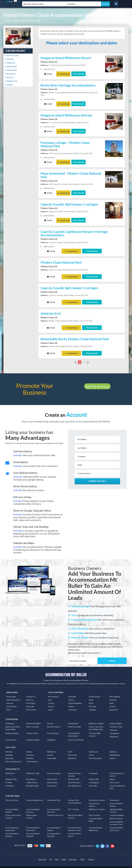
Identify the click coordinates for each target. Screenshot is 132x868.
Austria (112, 703)
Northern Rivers (54, 724)
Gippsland (114, 733)
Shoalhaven (114, 730)
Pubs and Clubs (12, 797)
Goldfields (51, 737)
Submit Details (97, 478)
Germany (113, 697)
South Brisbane (74, 779)
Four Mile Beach (74, 783)
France (71, 697)
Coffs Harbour (32, 758)
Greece (51, 703)
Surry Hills (93, 783)
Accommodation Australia (54, 832)
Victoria (50, 720)
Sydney (29, 749)
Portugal (92, 703)
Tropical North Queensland (74, 731)
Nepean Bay (11, 66)
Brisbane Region (12, 730)
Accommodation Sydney (54, 826)
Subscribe (30, 703)
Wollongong (115, 752)
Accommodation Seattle (12, 807)
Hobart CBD (94, 776)
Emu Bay (10, 59)
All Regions (10, 720)
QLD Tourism (94, 812)
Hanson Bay (11, 70)
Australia (72, 693)
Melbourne (52, 749)
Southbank (93, 770)
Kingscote (10, 63)
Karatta (9, 77)
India (111, 700)
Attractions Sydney (97, 797)
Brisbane (113, 749)
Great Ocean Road (76, 737)
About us (30, 697)
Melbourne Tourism (97, 806)
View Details (79, 74)
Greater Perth (32, 730)
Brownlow (10, 74)
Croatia (51, 700)
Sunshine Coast (116, 724)
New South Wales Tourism (75, 813)
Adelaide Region (33, 737)
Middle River (11, 81)
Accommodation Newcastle (33, 826)
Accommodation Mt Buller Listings (108, 866)
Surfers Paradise (54, 770)
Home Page (11, 693)
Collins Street (32, 779)
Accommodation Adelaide (33, 832)
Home (8, 20)
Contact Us (31, 693)
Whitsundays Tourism (32, 813)
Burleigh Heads (32, 783)
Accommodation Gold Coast (116, 826)
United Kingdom (75, 700)
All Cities (9, 749)
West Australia (32, 724)
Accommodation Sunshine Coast (116, 820)
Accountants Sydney (94, 802)
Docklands (10, 783)
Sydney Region (116, 720)
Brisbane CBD (74, 776)
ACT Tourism (73, 806)
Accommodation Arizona (116, 802)
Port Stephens (53, 730)
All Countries (53, 693)
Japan (50, 707)
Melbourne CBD (33, 770)
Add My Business (97, 383)
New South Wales (34, 720)
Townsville (52, 755)
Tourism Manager (117, 812)
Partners (10, 700)
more (86, 359)
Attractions (114, 797)
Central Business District (117, 771)
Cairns (91, 752)
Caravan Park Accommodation (75, 798)
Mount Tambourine (13, 758)
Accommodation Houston (33, 807)
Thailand (92, 707)
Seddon (9, 85)
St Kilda (9, 779)
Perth (70, 749)
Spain (91, 697)
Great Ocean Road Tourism (13, 813)
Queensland (73, 720)
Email (48, 74)
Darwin (50, 752)
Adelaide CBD (11, 776)
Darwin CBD (52, 776)
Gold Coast (93, 749)
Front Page (31, 700)
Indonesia (73, 707)
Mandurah (72, 755)
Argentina (113, 707)
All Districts (10, 770)
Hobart (113, 755)
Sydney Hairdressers (35, 797)
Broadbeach (31, 776)
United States (95, 693)
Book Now (63, 74)
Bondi (112, 776)
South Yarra (52, 783)
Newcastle (72, 752)
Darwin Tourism (116, 815)
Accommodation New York (54, 807)
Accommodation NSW (96, 817)
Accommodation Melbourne (96, 826)
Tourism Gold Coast (55, 812)
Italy (50, 697)
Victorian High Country (95, 731)
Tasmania (113, 727)
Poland (71, 703)
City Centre (115, 779)
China (82, 856)
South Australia (74, 724)
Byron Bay (10, 755)
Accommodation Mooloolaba (12, 826)
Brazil (91, 700)
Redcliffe (30, 755)
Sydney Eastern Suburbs (74, 771)
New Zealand (115, 693)
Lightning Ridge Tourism (116, 807)
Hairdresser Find (54, 797)
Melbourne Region (96, 720)
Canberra (30, 752)
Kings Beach (52, 779)
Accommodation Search (75, 832)
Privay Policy (31, 707)
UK (51, 856)
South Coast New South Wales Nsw (96, 725)
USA (57, 856)
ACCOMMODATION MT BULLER (66, 671)
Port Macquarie (95, 755)
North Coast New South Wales (13, 725)
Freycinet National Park (117, 784)
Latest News (12, 703)
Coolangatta (94, 779)
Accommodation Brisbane (12, 832)
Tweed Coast (11, 737)
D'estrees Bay (12, 55)
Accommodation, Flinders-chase (27, 20)
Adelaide (9, 752)
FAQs (9, 707)
